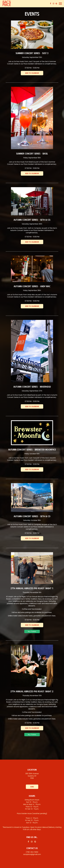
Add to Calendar (32, 73)
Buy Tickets (32, 631)
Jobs (32, 787)
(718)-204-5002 (32, 852)
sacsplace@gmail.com (32, 854)
